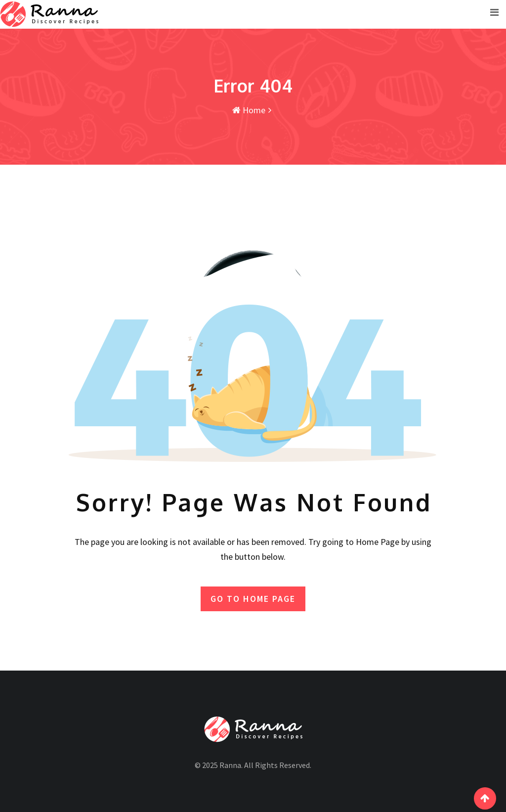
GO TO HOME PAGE (253, 599)
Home (249, 110)
